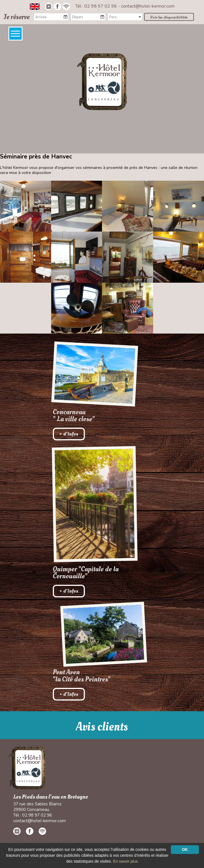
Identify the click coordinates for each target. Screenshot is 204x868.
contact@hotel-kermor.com (148, 6)
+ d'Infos (69, 434)
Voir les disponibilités (169, 17)
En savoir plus (125, 861)
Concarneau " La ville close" (74, 416)
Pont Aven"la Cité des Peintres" (82, 676)
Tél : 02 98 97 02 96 (97, 6)
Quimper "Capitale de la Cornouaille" (86, 573)
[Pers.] (125, 17)
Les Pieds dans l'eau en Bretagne (51, 797)
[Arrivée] (51, 17)
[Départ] (88, 17)
